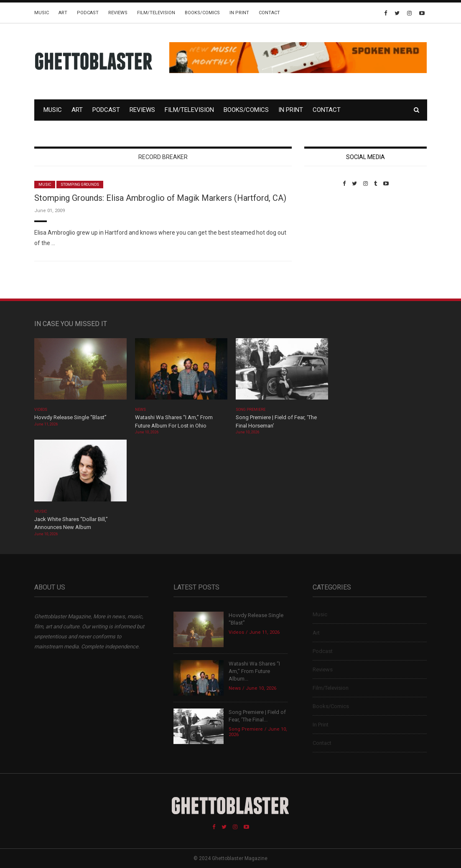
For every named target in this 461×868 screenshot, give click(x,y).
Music (42, 13)
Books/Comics (202, 13)
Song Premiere (251, 410)
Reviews (118, 13)
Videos (41, 410)
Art (63, 13)
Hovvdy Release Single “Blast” (70, 417)
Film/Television (156, 13)
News (140, 410)
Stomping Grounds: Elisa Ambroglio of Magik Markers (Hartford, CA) (160, 198)
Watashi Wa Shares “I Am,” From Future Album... (254, 671)
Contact (269, 13)
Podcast (88, 13)
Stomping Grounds (80, 185)
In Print (239, 13)
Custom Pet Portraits (329, 244)
